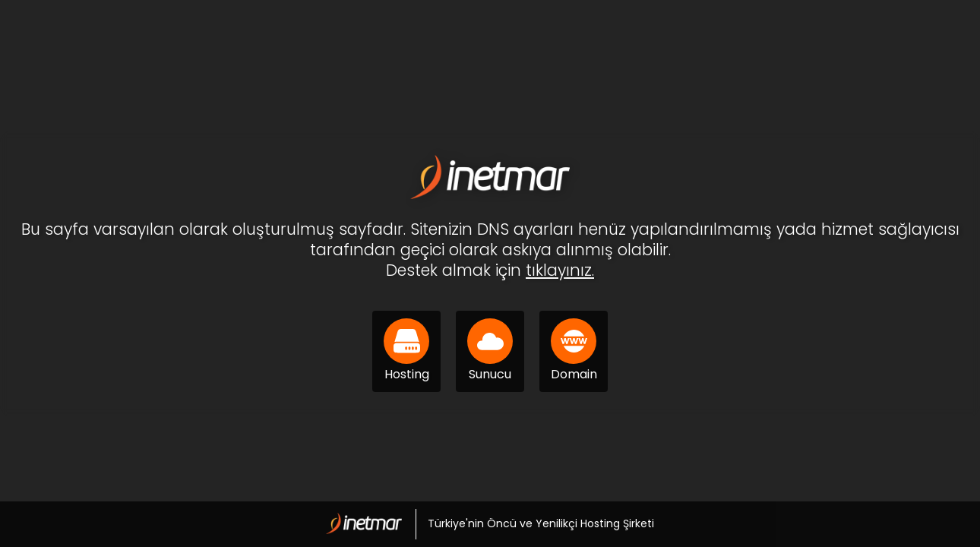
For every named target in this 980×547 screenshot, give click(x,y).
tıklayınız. (560, 270)
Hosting (406, 351)
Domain (574, 351)
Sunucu (490, 351)
